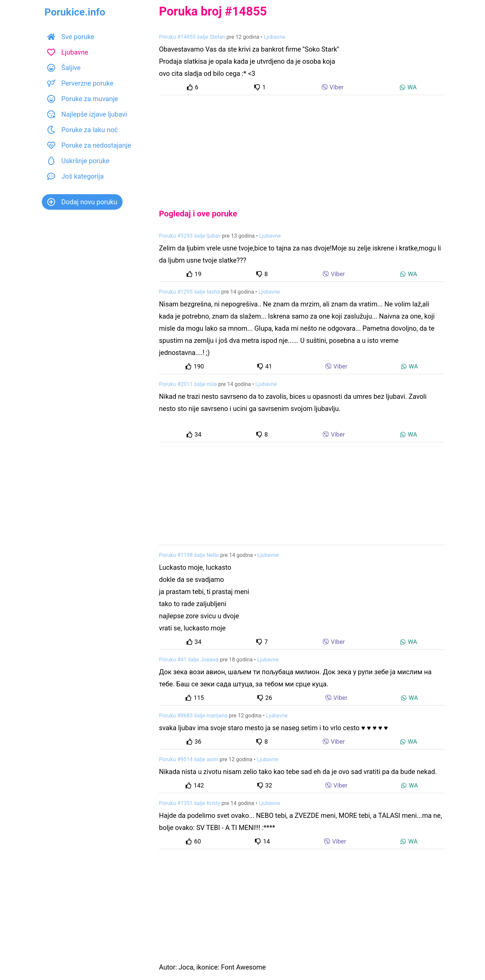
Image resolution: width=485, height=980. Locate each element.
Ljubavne (68, 52)
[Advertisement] (302, 146)
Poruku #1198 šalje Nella (189, 555)
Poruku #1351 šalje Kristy (190, 803)
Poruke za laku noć (83, 130)
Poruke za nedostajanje (89, 145)
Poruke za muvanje (83, 99)
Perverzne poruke (80, 83)
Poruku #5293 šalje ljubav (190, 236)
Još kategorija (75, 176)
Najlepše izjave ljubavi (87, 114)
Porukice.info (75, 12)
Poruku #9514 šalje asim (189, 759)
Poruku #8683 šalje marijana (193, 716)
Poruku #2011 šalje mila (188, 384)
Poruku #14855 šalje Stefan (192, 37)
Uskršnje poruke (78, 161)
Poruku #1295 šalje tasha (189, 292)
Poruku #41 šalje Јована (189, 660)
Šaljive (64, 68)
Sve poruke (71, 37)
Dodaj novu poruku (82, 202)
